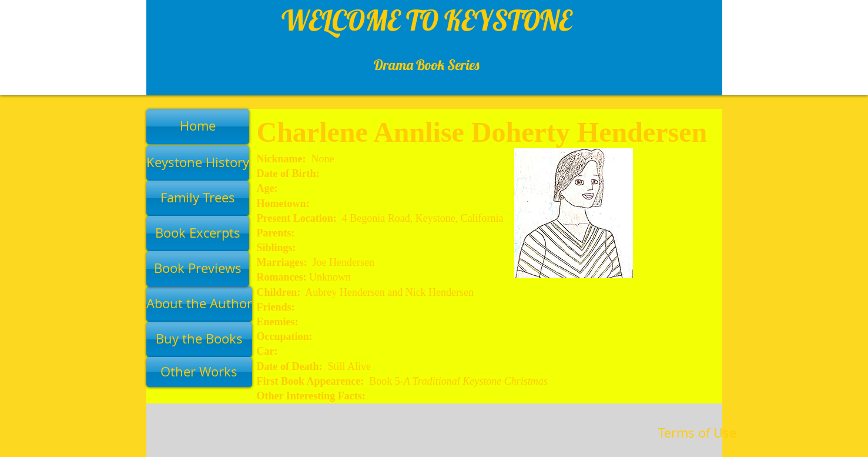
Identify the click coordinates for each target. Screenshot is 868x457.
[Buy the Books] (199, 339)
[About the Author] (199, 304)
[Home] (198, 126)
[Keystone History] (198, 163)
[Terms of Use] (697, 433)
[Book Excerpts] (198, 233)
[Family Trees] (198, 198)
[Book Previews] (198, 269)
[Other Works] (199, 372)
